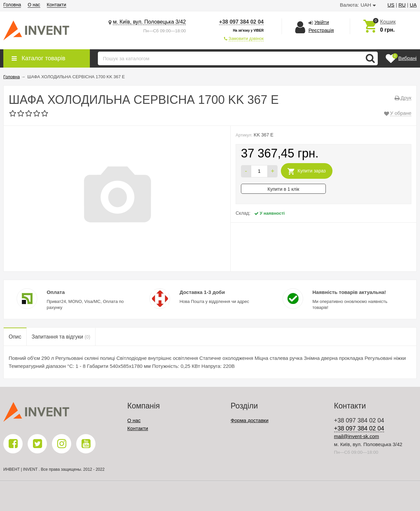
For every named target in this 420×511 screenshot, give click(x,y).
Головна (12, 5)
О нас (34, 5)
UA (413, 5)
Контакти (57, 5)
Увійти (322, 22)
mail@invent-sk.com (357, 436)
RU (402, 5)
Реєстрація (321, 30)
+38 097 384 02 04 (241, 22)
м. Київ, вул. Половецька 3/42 (149, 22)
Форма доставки (249, 420)
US (391, 5)
